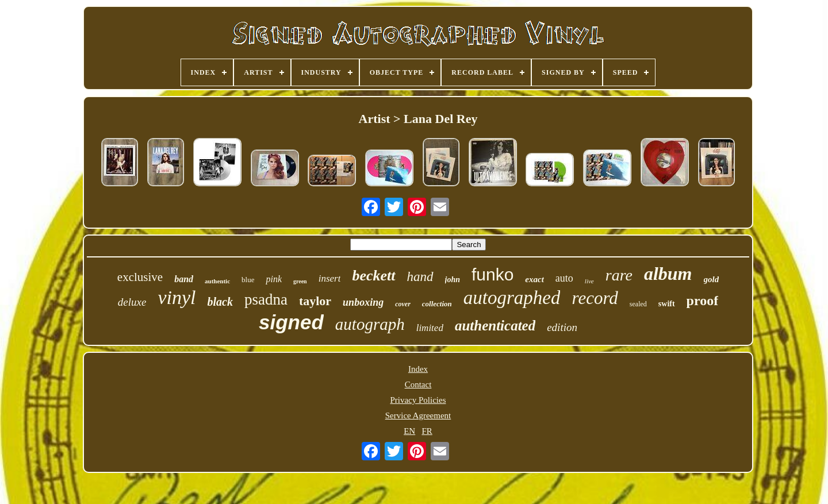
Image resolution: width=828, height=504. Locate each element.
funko (492, 274)
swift (667, 304)
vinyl (177, 297)
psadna (266, 299)
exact (534, 279)
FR (427, 431)
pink (274, 279)
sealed (638, 304)
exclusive (140, 277)
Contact (418, 384)
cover (403, 304)
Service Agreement (418, 415)
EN (409, 431)
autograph (370, 324)
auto (564, 278)
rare (619, 275)
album (668, 274)
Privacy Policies (418, 400)
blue (248, 280)
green (300, 281)
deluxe (132, 302)
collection (437, 304)
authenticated (495, 326)
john (453, 280)
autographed (512, 298)
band (184, 279)
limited (430, 328)
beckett (373, 276)
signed (291, 322)
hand (420, 277)
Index (418, 369)
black (220, 302)
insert (330, 278)
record (595, 298)
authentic (217, 281)
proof (703, 301)
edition (562, 327)
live (589, 281)
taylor (315, 301)
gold (712, 279)
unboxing (363, 302)
